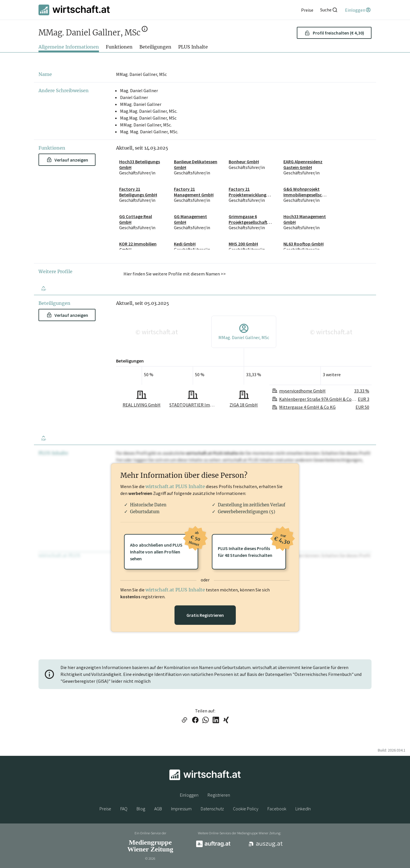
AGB (158, 809)
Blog (141, 809)
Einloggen (189, 795)
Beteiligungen (155, 47)
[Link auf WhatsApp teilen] (206, 720)
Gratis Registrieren (205, 615)
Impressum (181, 809)
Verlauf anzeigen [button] (67, 160)
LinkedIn (303, 809)
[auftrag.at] (213, 846)
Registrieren (219, 795)
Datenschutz (212, 809)
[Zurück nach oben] (43, 288)
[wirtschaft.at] (74, 10)
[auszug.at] (266, 846)
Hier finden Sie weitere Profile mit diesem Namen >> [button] (175, 274)
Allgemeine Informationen (69, 47)
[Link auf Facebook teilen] (195, 720)
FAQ (124, 809)
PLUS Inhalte (193, 47)
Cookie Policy (246, 809)
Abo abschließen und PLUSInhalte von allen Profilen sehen (164, 548)
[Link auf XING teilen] (226, 720)
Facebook (277, 809)
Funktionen (119, 47)
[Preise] (307, 10)
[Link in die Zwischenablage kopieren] (184, 720)
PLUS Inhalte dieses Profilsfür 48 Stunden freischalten (252, 546)
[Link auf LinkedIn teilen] (216, 720)
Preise (105, 809)
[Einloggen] (358, 10)
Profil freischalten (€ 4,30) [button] (334, 33)
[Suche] (329, 10)
